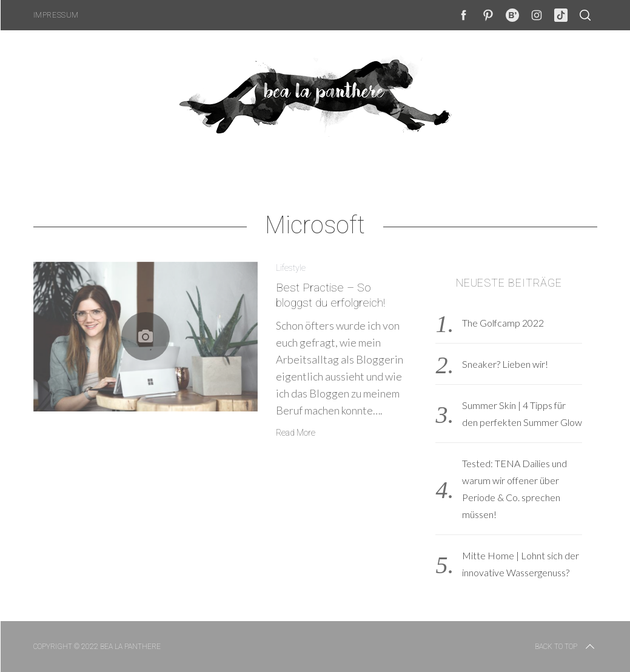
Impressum (56, 15)
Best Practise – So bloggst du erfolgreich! (330, 295)
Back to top (566, 647)
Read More (296, 433)
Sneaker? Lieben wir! (505, 364)
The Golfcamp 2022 (503, 323)
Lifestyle (291, 268)
